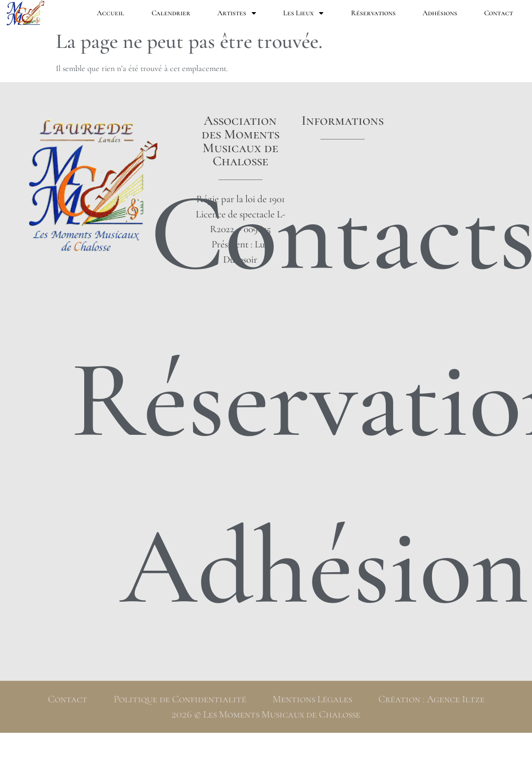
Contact (499, 13)
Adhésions (440, 13)
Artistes (237, 13)
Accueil (111, 13)
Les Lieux (303, 13)
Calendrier (171, 13)
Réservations (373, 13)
